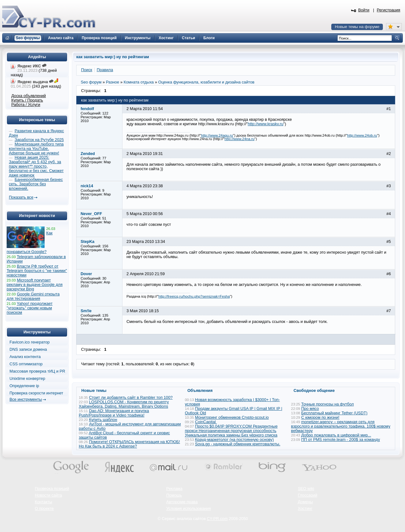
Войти (364, 10)
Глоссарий (308, 495)
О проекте (44, 509)
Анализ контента (25, 357)
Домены (305, 502)
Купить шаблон (103, 420)
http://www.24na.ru (240, 139)
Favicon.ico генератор (30, 342)
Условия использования (189, 509)
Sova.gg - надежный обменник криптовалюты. (237, 444)
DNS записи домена (28, 350)
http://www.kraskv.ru (266, 124)
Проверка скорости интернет (36, 393)
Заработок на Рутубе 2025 (39, 140)
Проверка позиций (52, 489)
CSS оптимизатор (26, 364)
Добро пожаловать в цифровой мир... (336, 435)
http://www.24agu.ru (217, 135)
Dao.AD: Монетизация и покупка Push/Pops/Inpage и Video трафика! (114, 413)
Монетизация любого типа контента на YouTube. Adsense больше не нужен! (36, 149)
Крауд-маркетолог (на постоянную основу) (234, 440)
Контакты (44, 502)
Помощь (174, 495)
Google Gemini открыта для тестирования (33, 296)
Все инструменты (26, 399)
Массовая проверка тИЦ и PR (37, 371)
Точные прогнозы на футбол (327, 404)
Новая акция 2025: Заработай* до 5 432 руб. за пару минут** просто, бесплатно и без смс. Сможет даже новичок (36, 166)
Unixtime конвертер (27, 379)
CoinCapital (206, 422)
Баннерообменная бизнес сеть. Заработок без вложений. (36, 184)
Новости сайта (48, 495)
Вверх (367, 510)
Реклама (174, 489)
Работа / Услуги (26, 105)
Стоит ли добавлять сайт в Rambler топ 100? (131, 398)
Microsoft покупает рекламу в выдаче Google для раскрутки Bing (35, 285)
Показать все (21, 197)
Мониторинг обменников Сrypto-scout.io (232, 418)
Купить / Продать (27, 100)
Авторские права (182, 502)
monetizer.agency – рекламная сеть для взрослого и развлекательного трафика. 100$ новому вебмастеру (341, 426)
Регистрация (389, 10)
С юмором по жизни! (320, 418)
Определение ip (24, 386)
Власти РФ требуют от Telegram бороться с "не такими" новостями (37, 271)
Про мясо (310, 409)
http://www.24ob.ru (362, 135)
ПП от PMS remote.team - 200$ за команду (341, 440)
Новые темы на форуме (357, 27)
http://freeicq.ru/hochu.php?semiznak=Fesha (194, 296)
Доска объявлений (29, 96)
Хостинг (305, 509)
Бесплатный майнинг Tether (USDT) (334, 413)
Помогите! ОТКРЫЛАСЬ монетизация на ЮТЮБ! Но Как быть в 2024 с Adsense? (129, 444)
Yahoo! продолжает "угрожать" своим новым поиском (30, 308)
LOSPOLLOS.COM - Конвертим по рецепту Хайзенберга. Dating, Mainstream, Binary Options (124, 404)
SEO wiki (306, 489)
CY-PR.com (217, 519)
